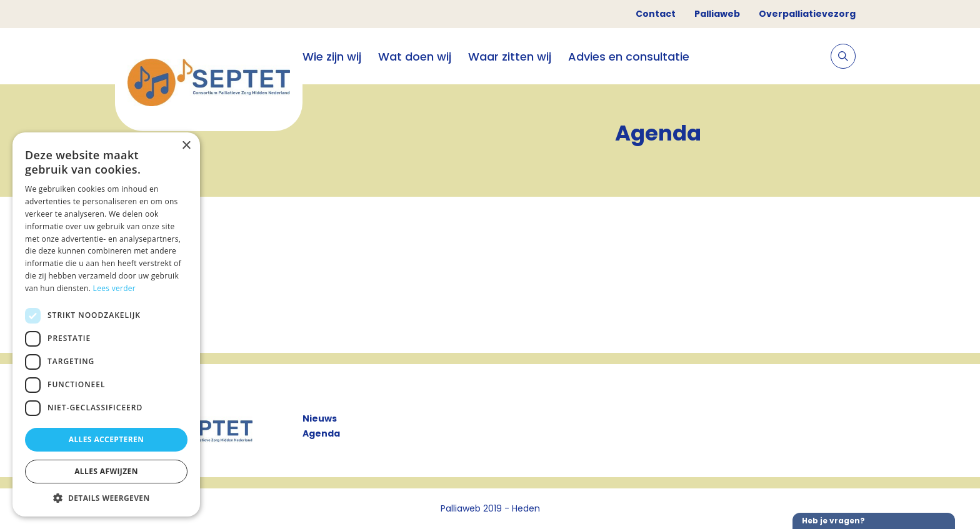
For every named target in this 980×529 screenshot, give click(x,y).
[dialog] (106, 324)
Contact (656, 14)
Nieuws (320, 418)
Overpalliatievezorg (807, 14)
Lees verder (115, 288)
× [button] (186, 146)
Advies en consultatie (629, 57)
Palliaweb (717, 14)
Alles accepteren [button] (107, 439)
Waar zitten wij (510, 57)
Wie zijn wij (332, 57)
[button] (106, 498)
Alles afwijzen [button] (106, 471)
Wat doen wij (415, 57)
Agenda (321, 433)
